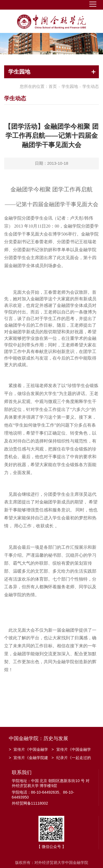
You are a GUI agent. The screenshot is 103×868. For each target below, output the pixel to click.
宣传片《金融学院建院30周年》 (28, 758)
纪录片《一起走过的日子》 (71, 758)
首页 (53, 86)
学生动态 (91, 86)
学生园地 (70, 86)
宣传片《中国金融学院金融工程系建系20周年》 (28, 750)
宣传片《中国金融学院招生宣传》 (71, 750)
